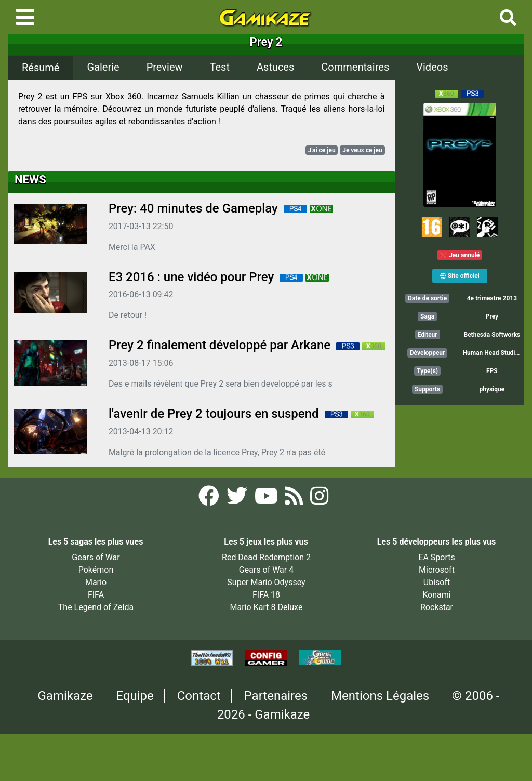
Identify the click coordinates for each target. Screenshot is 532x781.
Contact (199, 696)
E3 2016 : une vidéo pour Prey (191, 277)
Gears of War (96, 557)
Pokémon (96, 570)
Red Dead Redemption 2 (266, 557)
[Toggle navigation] (25, 17)
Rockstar (437, 607)
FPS (492, 371)
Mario (96, 582)
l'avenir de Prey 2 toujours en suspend (214, 414)
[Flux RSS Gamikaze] (295, 499)
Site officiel (460, 276)
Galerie (103, 67)
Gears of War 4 (266, 570)
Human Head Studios (493, 353)
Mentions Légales (380, 696)
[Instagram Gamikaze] (319, 499)
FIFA (96, 595)
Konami (436, 595)
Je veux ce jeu (362, 150)
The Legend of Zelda (96, 607)
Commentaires (355, 67)
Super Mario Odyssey (266, 582)
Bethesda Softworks (492, 335)
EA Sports (436, 557)
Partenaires (276, 696)
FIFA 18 (266, 595)
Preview (165, 67)
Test (220, 67)
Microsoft (437, 570)
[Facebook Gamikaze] (210, 499)
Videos (432, 67)
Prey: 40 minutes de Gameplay (193, 208)
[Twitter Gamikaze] (238, 499)
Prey (492, 316)
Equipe (135, 696)
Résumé (41, 68)
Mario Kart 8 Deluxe (267, 607)
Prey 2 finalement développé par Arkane (220, 345)
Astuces (275, 67)
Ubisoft (437, 582)
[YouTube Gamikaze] (267, 499)
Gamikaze (65, 696)
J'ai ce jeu (322, 150)
